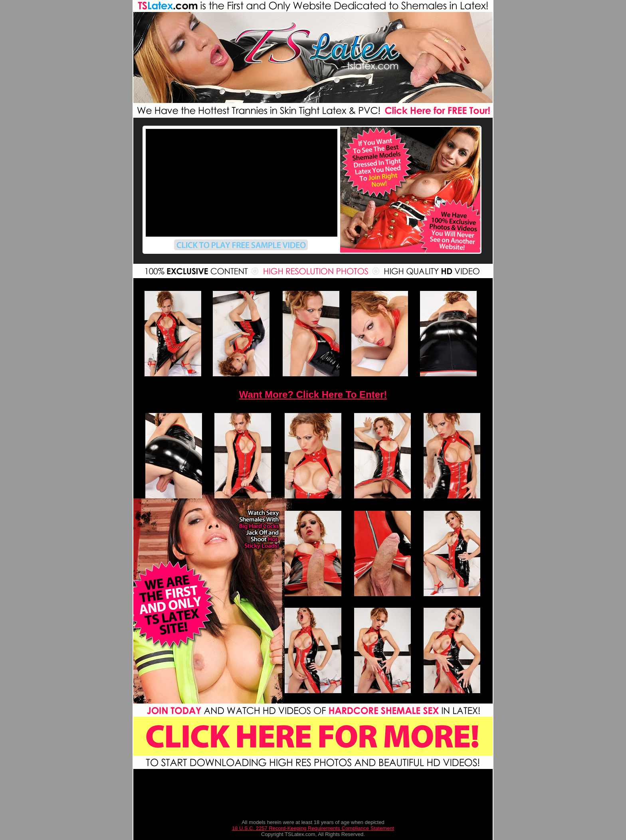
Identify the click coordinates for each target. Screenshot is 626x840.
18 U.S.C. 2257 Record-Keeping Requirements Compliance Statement (313, 828)
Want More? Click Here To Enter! (313, 394)
